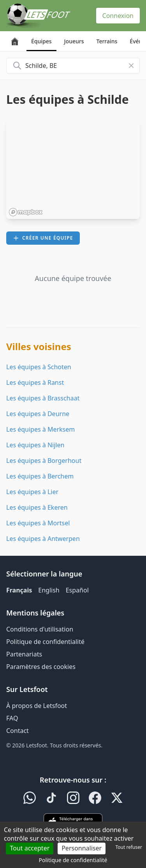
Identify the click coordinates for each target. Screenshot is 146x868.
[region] (73, 169)
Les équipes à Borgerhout (44, 461)
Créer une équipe (43, 238)
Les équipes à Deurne (38, 414)
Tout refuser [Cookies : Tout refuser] (129, 847)
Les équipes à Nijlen (35, 445)
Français (19, 590)
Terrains (107, 41)
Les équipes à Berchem (40, 476)
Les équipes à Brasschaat (43, 398)
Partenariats (24, 654)
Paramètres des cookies (41, 667)
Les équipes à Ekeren (37, 507)
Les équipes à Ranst (35, 382)
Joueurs (74, 41)
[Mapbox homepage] (26, 212)
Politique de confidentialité (45, 642)
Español (77, 590)
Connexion (118, 16)
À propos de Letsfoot (37, 706)
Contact (18, 731)
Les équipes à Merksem (40, 429)
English (49, 590)
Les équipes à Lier (32, 492)
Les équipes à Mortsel (38, 523)
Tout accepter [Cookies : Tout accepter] (30, 848)
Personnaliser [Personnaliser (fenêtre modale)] (82, 848)
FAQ (12, 718)
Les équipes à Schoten (39, 367)
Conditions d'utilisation (40, 629)
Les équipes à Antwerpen (43, 539)
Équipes (41, 41)
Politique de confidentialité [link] (73, 860)
